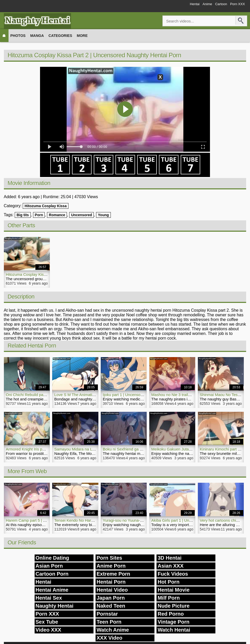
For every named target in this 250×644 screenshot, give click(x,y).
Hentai (179, 6)
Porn (39, 215)
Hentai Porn (111, 582)
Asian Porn (49, 566)
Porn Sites (109, 558)
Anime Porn (111, 566)
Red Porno (171, 614)
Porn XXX (235, 6)
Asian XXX (170, 566)
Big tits (23, 215)
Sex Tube (47, 622)
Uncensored (81, 215)
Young (103, 215)
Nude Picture (173, 606)
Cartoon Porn (52, 574)
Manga (37, 36)
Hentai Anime (52, 590)
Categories (60, 36)
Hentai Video (112, 590)
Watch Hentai (174, 630)
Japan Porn (111, 598)
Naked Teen (111, 606)
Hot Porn (168, 582)
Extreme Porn (113, 574)
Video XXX (49, 630)
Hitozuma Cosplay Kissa (46, 206)
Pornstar (107, 614)
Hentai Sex (49, 598)
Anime (196, 6)
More (82, 36)
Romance (57, 215)
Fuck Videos (173, 574)
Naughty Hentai (55, 606)
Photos (18, 36)
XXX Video (110, 638)
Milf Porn (169, 598)
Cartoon (214, 6)
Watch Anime (113, 630)
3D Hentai (169, 558)
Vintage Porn (173, 622)
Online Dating (52, 558)
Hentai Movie (173, 590)
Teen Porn (109, 622)
